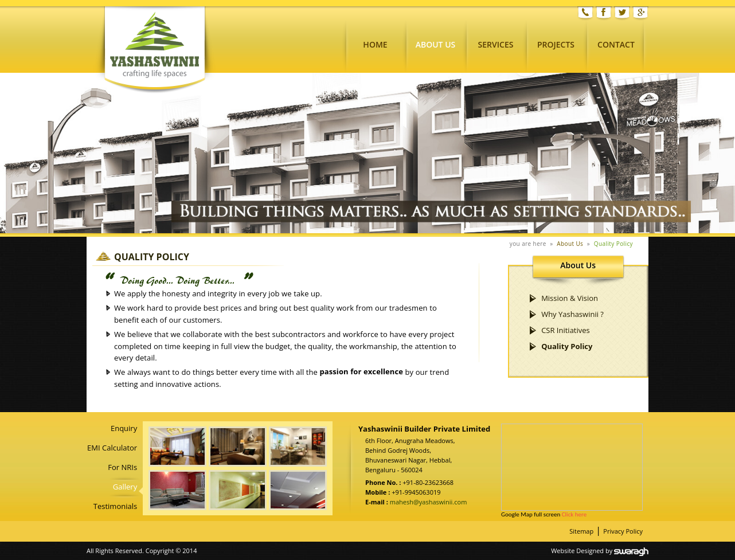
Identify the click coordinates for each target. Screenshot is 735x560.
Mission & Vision (570, 298)
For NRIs (122, 467)
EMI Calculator (112, 448)
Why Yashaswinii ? (572, 314)
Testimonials (115, 506)
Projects (556, 44)
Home (375, 44)
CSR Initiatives (566, 330)
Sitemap (581, 531)
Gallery (125, 487)
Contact (616, 44)
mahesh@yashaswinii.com (427, 502)
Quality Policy (613, 244)
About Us (436, 44)
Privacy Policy (623, 531)
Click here (574, 514)
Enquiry (124, 428)
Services (496, 44)
